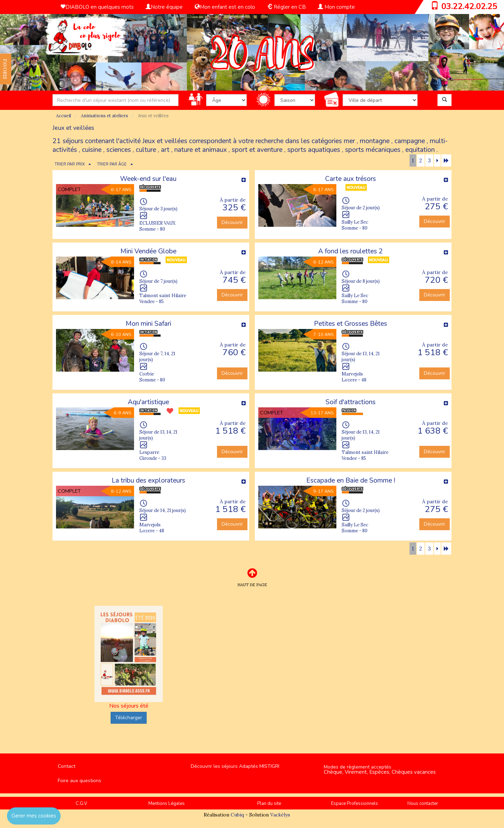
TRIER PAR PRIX (70, 164)
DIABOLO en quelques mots (97, 7)
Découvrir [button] (232, 222)
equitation (420, 150)
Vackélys (280, 815)
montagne (375, 141)
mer (349, 141)
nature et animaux (201, 150)
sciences (119, 150)
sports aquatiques (314, 150)
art (165, 150)
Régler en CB (286, 7)
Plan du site (269, 804)
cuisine (92, 150)
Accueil (64, 116)
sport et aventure (257, 150)
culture (146, 150)
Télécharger (129, 718)
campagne (410, 141)
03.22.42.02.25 (469, 6)
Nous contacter (423, 804)
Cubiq (237, 815)
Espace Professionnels (355, 804)
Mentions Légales (167, 804)
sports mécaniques (373, 150)
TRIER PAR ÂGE (112, 164)
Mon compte (336, 7)
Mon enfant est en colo (225, 7)
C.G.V (81, 804)
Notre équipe (164, 7)
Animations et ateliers (104, 116)
